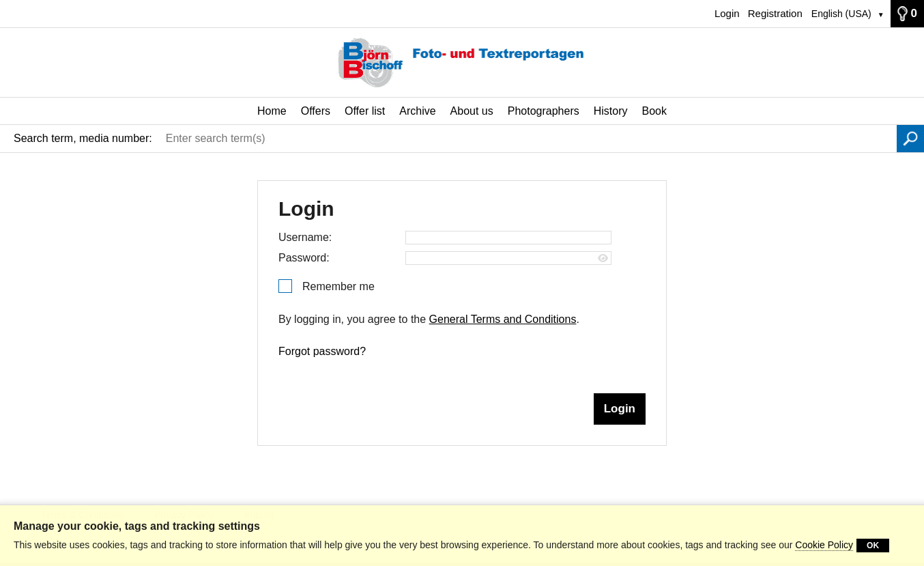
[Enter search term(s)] (528, 139)
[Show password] (603, 258)
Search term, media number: (83, 138)
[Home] (462, 63)
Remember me (338, 286)
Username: (305, 237)
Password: (304, 258)
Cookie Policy (824, 545)
